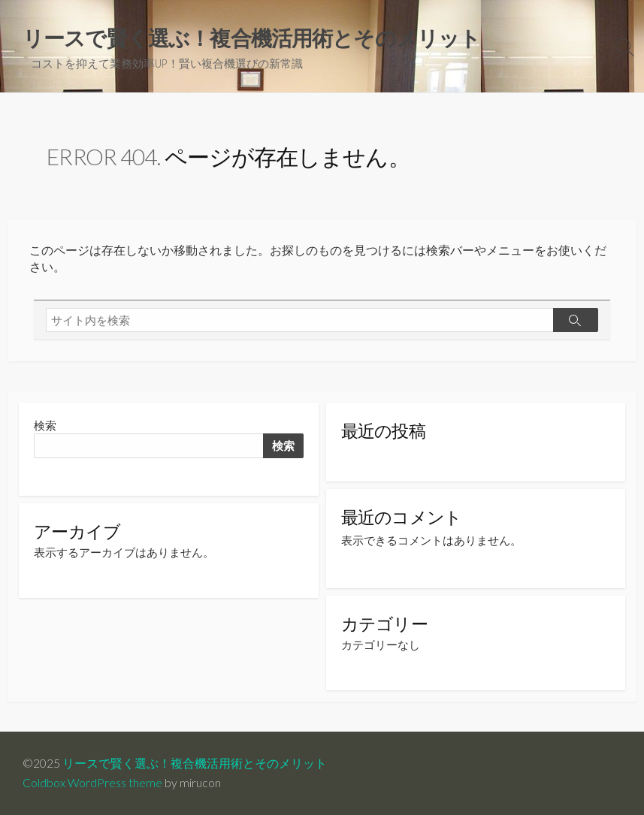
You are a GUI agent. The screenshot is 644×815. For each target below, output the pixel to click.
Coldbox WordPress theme (92, 783)
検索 (45, 426)
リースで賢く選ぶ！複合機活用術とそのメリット (195, 763)
